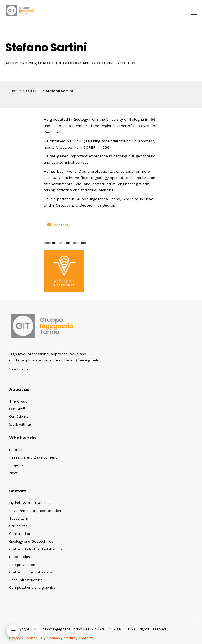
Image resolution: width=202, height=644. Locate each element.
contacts (86, 638)
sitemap (53, 638)
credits (69, 638)
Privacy (15, 638)
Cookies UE (34, 638)
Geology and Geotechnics (64, 283)
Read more (19, 369)
